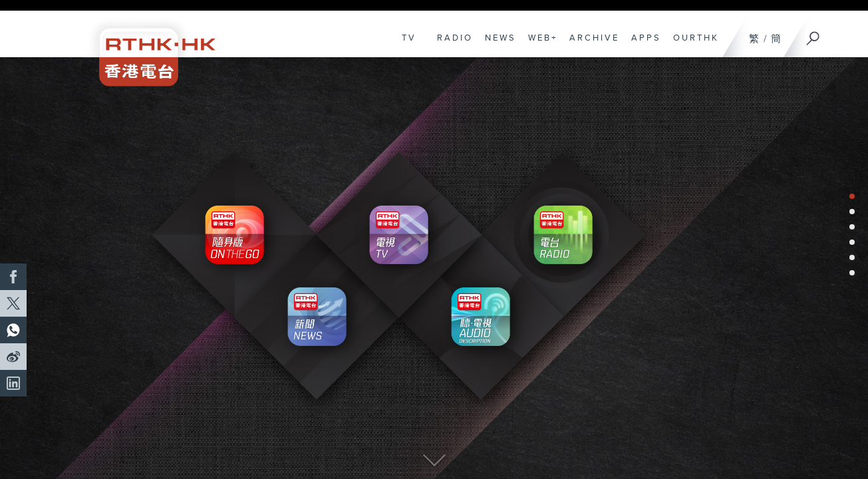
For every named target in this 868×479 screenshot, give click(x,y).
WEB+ (539, 45)
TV (406, 45)
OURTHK (693, 45)
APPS (643, 45)
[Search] (813, 34)
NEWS (497, 45)
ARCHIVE (591, 45)
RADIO (452, 45)
